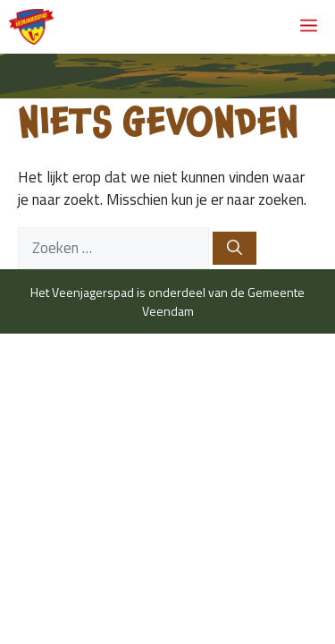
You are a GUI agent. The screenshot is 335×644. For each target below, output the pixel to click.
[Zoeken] (234, 249)
